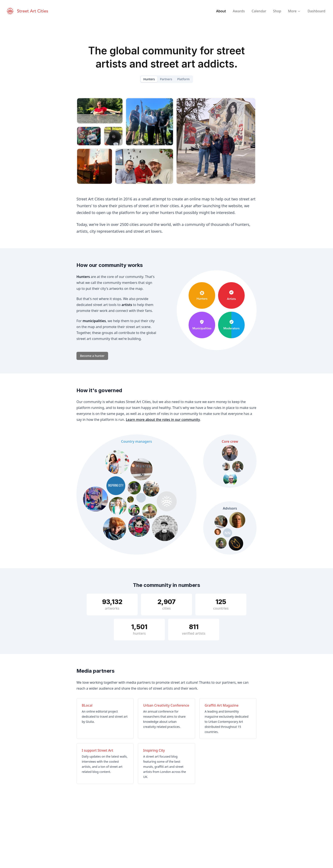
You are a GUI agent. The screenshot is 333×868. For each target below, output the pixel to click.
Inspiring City (154, 750)
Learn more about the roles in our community (163, 420)
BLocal (87, 705)
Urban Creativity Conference (166, 705)
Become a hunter (92, 356)
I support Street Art (97, 750)
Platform (183, 79)
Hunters (149, 79)
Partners (166, 79)
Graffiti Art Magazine (222, 705)
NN (228, 533)
